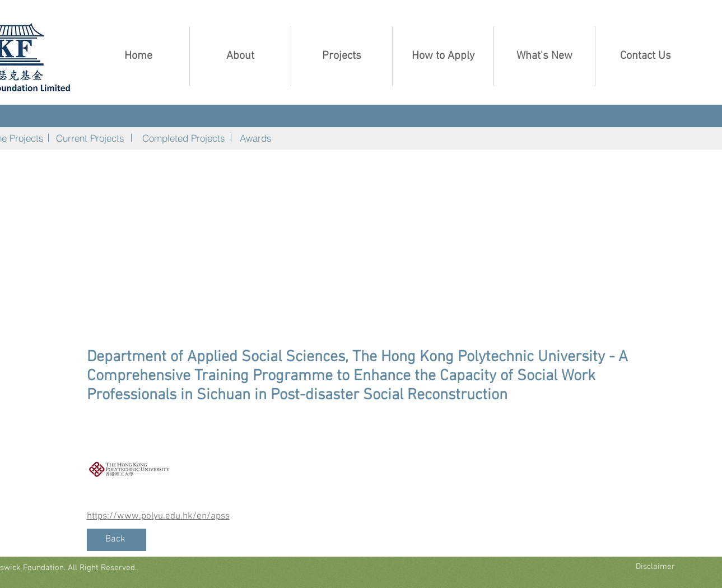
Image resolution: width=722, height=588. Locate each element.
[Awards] (256, 138)
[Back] (117, 540)
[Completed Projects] (184, 138)
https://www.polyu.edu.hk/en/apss (158, 516)
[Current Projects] (90, 138)
